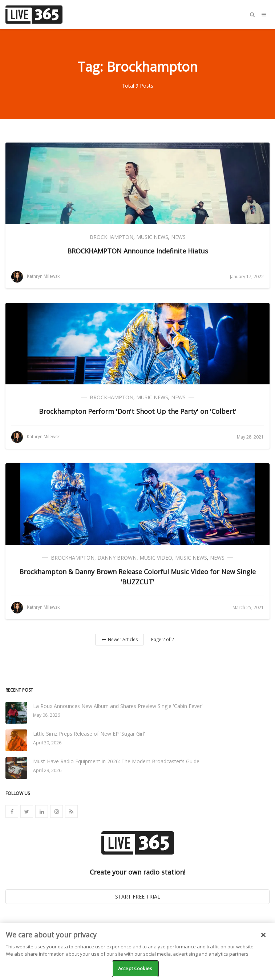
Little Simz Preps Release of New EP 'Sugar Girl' (89, 734)
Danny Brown (117, 558)
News (178, 237)
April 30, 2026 (47, 743)
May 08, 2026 (46, 715)
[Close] (263, 935)
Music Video (156, 558)
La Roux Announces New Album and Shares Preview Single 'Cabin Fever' (118, 706)
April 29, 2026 (47, 770)
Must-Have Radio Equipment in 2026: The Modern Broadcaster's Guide (116, 761)
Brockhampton (112, 237)
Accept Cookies (135, 968)
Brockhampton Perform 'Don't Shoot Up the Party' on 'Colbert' (138, 411)
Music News (152, 237)
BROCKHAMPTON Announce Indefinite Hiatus (138, 251)
